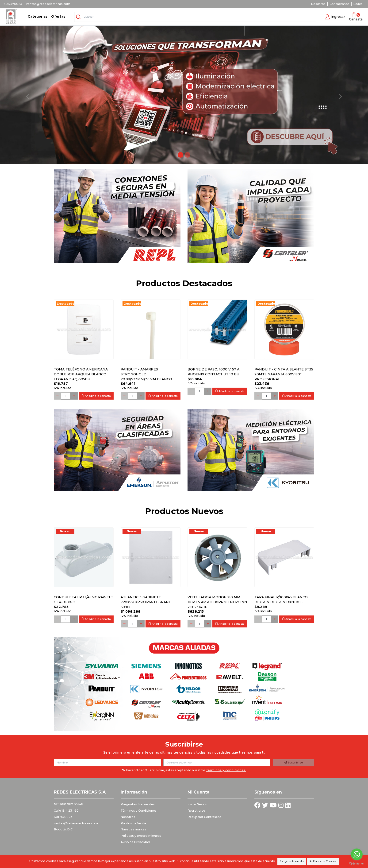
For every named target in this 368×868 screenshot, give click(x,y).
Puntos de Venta (133, 823)
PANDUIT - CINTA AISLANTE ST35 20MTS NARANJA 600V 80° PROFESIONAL (284, 374)
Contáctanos (339, 4)
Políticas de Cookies (323, 861)
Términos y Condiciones (139, 811)
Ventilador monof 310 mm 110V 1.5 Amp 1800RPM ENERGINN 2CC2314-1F (217, 602)
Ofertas (58, 16)
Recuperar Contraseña (205, 817)
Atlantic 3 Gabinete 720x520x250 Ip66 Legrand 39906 (146, 602)
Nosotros (318, 4)
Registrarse (196, 811)
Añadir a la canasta (96, 396)
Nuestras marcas (133, 829)
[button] (335, 17)
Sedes (358, 4)
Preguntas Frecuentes (138, 804)
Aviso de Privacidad (135, 842)
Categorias (38, 16)
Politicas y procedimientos (141, 836)
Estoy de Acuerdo (292, 861)
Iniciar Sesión (197, 804)
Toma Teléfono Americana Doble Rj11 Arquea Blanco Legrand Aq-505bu (81, 374)
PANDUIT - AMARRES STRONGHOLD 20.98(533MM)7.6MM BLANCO (146, 374)
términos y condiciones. (226, 770)
